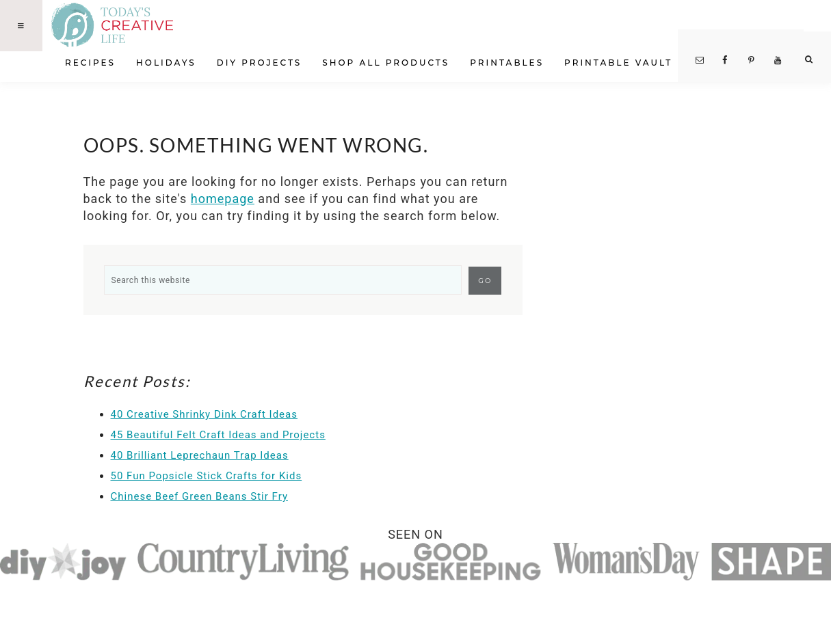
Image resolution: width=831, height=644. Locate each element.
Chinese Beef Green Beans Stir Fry (199, 496)
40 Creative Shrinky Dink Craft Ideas (204, 414)
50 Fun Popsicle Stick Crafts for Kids (207, 476)
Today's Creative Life (128, 25)
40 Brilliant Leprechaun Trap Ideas (200, 455)
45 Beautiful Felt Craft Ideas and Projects (218, 435)
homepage (223, 199)
